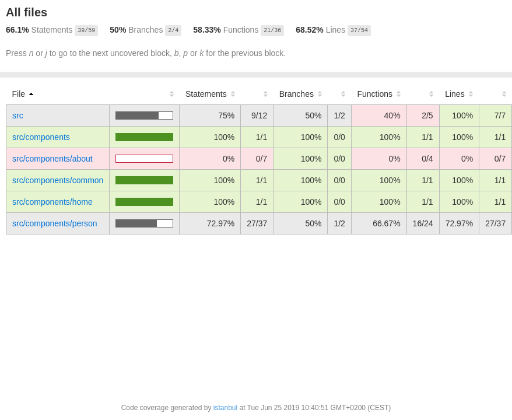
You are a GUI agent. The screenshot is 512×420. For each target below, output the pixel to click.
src (18, 116)
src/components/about (52, 159)
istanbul (225, 408)
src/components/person (55, 223)
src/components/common (58, 180)
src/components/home (52, 202)
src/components (41, 137)
